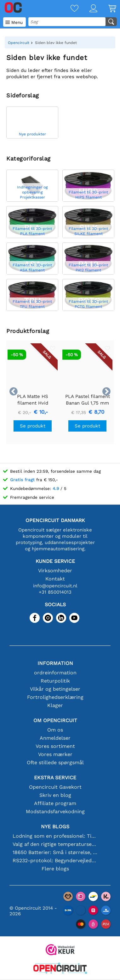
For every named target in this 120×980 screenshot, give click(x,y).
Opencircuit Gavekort (55, 787)
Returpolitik (55, 681)
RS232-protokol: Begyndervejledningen (55, 860)
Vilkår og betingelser (55, 689)
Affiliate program (55, 803)
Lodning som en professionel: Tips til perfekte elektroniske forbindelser (55, 836)
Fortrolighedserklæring (55, 697)
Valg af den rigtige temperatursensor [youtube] (55, 844)
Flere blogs (55, 869)
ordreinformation (55, 673)
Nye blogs (55, 827)
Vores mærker (55, 754)
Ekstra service (55, 778)
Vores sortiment (55, 746)
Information (55, 663)
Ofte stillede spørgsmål (55, 762)
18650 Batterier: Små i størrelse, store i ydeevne (55, 852)
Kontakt (55, 579)
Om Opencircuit (55, 720)
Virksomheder (55, 571)
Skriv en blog (55, 795)
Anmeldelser (55, 738)
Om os (55, 730)
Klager (55, 705)
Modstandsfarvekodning (55, 811)
